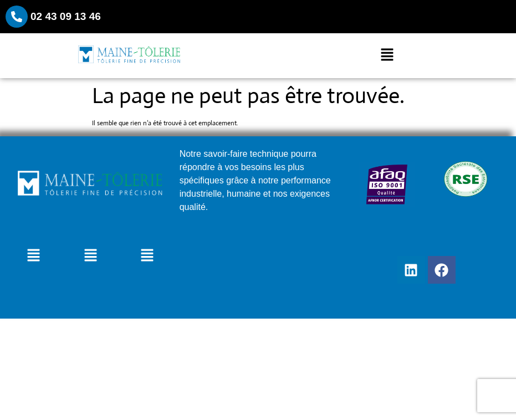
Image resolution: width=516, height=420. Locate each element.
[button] (387, 56)
